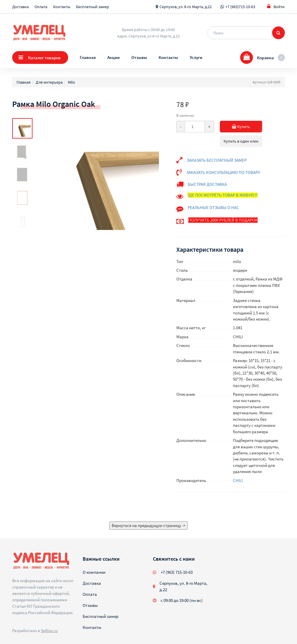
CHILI (238, 480)
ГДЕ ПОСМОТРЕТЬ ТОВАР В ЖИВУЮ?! (223, 195)
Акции (114, 57)
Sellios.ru (49, 630)
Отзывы (139, 57)
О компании (94, 572)
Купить (244, 127)
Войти (276, 7)
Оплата (41, 7)
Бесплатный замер (93, 7)
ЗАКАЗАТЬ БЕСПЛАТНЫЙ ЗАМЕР (217, 160)
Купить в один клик (241, 141)
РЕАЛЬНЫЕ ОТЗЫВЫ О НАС (213, 207)
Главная (88, 57)
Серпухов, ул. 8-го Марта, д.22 (186, 7)
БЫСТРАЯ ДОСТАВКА (207, 184)
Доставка (20, 7)
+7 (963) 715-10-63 (177, 572)
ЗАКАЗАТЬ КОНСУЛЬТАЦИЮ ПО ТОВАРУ (223, 172)
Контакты (62, 7)
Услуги (196, 57)
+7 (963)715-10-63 (240, 7)
